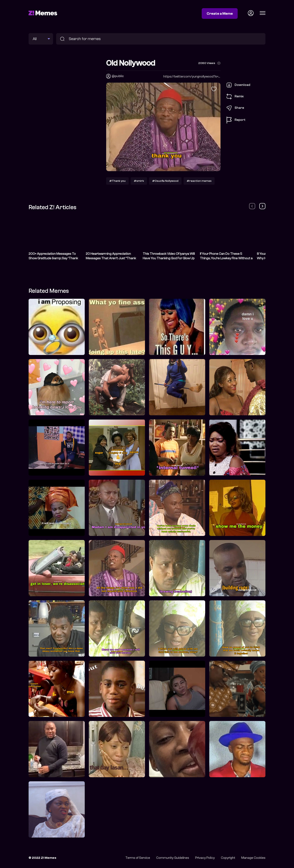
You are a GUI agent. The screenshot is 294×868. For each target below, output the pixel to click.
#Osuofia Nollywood (165, 181)
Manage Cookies (253, 858)
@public (118, 76)
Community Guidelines (173, 858)
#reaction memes (199, 181)
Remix (235, 97)
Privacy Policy (205, 858)
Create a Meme (220, 13)
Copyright (228, 858)
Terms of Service (138, 858)
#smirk (139, 181)
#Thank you (117, 181)
